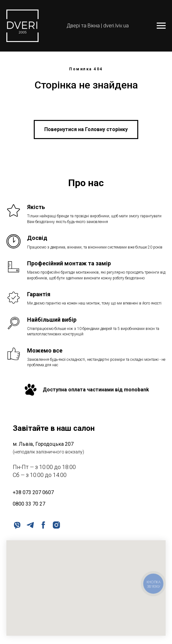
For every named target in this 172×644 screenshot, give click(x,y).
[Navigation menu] (161, 26)
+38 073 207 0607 (33, 492)
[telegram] (30, 525)
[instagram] (56, 525)
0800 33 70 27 (29, 504)
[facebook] (43, 525)
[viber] (17, 525)
